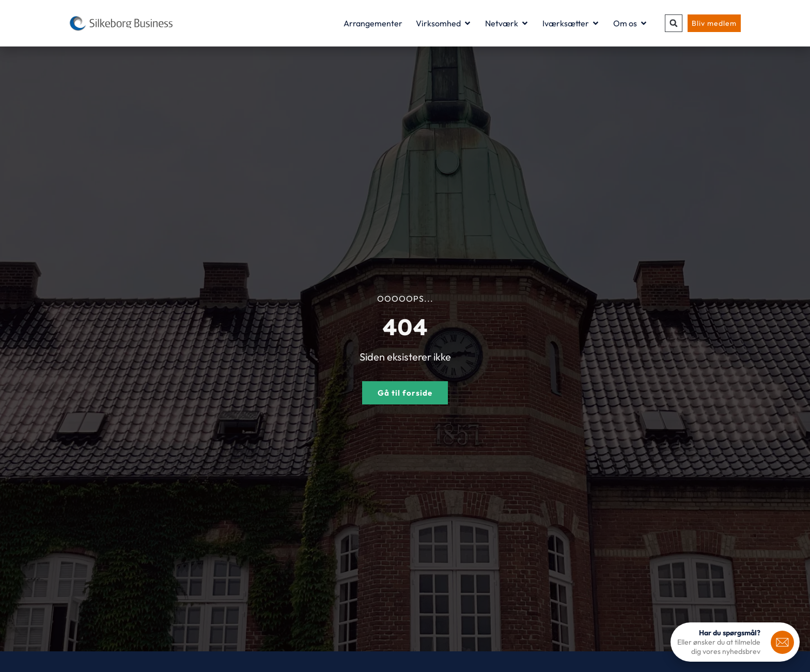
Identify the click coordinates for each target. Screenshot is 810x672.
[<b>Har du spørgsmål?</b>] (782, 642)
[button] (674, 23)
